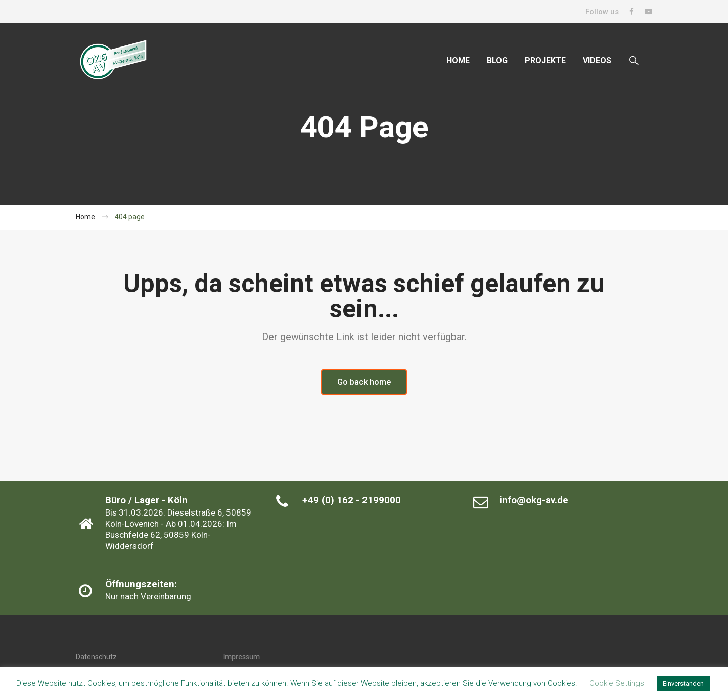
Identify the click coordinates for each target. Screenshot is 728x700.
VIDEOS (597, 60)
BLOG (497, 60)
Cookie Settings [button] (617, 683)
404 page (130, 217)
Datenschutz (96, 657)
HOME (458, 60)
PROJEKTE (545, 60)
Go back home (364, 382)
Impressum (242, 657)
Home (85, 217)
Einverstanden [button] (683, 684)
